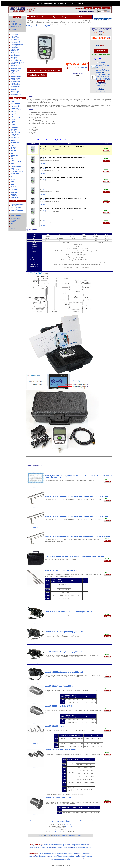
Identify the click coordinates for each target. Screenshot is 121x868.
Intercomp (13, 144)
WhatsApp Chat (58, 832)
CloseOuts (14, 30)
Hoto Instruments (15, 137)
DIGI (12, 123)
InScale (36, 857)
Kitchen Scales (15, 67)
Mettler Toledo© (15, 152)
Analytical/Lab (15, 35)
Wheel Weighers (74, 849)
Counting (51, 846)
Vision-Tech (53, 860)
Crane (55, 846)
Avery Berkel (14, 108)
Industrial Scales (15, 64)
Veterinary (67, 849)
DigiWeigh (13, 124)
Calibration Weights (16, 41)
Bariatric (73, 844)
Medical (70, 847)
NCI (12, 159)
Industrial (31, 847)
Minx (12, 154)
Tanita (12, 181)
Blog (12, 227)
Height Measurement (16, 60)
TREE (12, 185)
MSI (12, 157)
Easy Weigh (14, 129)
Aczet (12, 102)
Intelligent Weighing (16, 142)
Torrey (12, 183)
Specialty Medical (15, 86)
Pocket (87, 847)
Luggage (66, 847)
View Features (101, 85)
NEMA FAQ (14, 225)
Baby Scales (14, 36)
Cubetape (13, 120)
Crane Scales (14, 48)
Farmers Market (15, 52)
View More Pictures (101, 84)
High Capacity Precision (17, 62)
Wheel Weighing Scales (17, 95)
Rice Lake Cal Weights (17, 172)
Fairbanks (69, 855)
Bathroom (78, 844)
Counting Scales (15, 46)
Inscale (13, 141)
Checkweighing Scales (17, 44)
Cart (33, 820)
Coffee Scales (14, 206)
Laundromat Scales (16, 69)
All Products (48, 835)
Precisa (13, 165)
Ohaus (12, 160)
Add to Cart (107, 151)
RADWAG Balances (16, 167)
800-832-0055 (68, 825)
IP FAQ (13, 223)
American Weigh (15, 105)
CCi (12, 116)
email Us (84, 67)
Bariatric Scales (15, 38)
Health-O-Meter (82, 855)
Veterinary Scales (15, 91)
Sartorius (13, 175)
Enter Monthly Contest (47, 820)
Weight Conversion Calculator (63, 822)
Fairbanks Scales (15, 133)
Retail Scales (14, 83)
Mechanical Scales (16, 26)
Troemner (13, 186)
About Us (42, 835)
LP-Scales (51, 857)
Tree (78, 858)
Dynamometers (69, 846)
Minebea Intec (14, 155)
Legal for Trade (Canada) (58, 847)
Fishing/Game (14, 54)
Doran (52, 855)
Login (109, 37)
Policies (59, 820)
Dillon (12, 126)
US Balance (14, 188)
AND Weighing (15, 107)
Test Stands (14, 90)
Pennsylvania (89, 857)
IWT (33, 857)
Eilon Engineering (16, 131)
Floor (81, 846)
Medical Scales (15, 75)
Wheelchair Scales (16, 93)
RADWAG (38, 858)
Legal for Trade (15, 70)
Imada (12, 139)
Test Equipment (31, 26)
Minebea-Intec (72, 857)
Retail (90, 847)
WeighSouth (14, 196)
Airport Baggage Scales (17, 204)
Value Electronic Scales (48, 844)
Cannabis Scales (15, 43)
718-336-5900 (69, 826)
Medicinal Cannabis (16, 77)
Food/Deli (64, 846)
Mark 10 (13, 149)
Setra (12, 178)
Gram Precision (15, 134)
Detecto (13, 121)
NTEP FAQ (14, 222)
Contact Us (37, 820)
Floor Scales (14, 57)
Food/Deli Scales (15, 56)
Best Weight (14, 111)
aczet (40, 854)
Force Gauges (15, 59)
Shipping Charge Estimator (69, 820)
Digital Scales (14, 23)
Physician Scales (15, 82)
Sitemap (13, 228)
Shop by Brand (17, 98)
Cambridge (14, 113)
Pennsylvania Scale (16, 162)
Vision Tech (14, 193)
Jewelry (35, 847)
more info (36, 488)
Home (89, 820)
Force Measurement (86, 846)
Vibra (12, 191)
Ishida (12, 146)
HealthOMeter (14, 136)
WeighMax (14, 194)
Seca (12, 176)
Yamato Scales (15, 198)
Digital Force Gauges (16, 25)
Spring (46, 849)
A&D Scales (59, 854)
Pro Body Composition (17, 211)
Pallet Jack (83, 847)
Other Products (17, 201)
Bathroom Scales (15, 39)
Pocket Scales (15, 28)
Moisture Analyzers (16, 78)
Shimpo (13, 180)
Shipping (49, 849)
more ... (68, 24)
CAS (12, 115)
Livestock (40, 847)
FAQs (55, 820)
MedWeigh (14, 150)
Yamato (69, 860)
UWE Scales (14, 189)
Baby (70, 844)
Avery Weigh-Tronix (16, 110)
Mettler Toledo (66, 857)
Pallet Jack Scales (16, 80)
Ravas (12, 168)
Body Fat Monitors (16, 207)
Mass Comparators (16, 209)
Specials (13, 22)
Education (59, 846)
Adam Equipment (15, 103)
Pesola (13, 163)
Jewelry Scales (15, 65)
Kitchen (44, 847)
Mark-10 (55, 857)
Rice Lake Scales (15, 170)
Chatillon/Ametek (15, 118)
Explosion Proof (15, 51)
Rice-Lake (46, 858)
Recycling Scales (15, 85)
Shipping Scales (15, 88)
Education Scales (15, 49)
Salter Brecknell (15, 173)
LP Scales (13, 147)
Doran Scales (14, 128)
